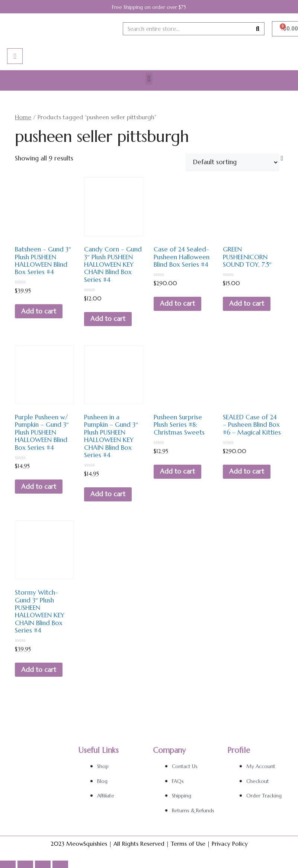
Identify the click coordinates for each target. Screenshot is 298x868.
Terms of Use (188, 844)
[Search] (258, 29)
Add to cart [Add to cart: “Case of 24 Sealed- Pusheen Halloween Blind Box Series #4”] (177, 303)
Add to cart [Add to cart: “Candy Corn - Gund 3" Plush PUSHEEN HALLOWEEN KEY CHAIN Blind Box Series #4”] (108, 319)
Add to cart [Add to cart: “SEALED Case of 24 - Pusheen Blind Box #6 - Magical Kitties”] (247, 471)
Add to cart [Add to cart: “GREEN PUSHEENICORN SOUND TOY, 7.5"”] (247, 303)
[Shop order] (232, 162)
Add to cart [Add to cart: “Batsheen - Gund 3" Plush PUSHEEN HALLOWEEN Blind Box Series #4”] (39, 311)
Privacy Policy (230, 844)
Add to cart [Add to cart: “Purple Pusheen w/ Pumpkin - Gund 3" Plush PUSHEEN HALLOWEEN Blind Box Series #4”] (39, 487)
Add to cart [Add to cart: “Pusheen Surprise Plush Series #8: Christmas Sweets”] (177, 471)
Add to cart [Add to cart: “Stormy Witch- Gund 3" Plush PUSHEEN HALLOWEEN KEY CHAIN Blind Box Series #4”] (39, 670)
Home (23, 117)
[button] (149, 79)
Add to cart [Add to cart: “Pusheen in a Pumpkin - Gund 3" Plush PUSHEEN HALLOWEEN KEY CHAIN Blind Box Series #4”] (108, 494)
